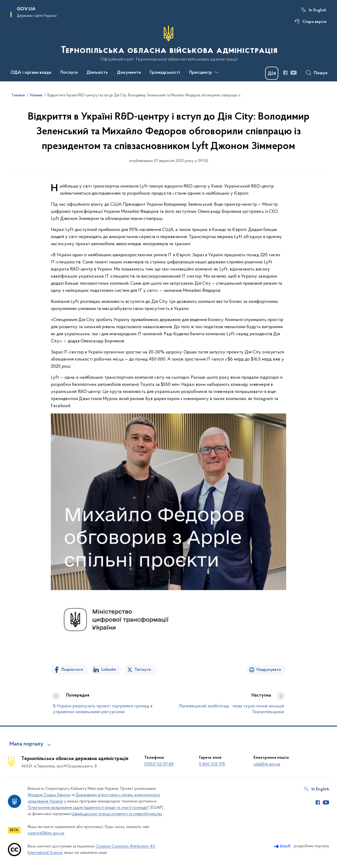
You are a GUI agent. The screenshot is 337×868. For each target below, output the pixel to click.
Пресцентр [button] (200, 73)
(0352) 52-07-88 (159, 764)
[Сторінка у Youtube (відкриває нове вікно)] (294, 73)
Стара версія (314, 22)
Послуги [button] (69, 73)
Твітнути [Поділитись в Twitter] (143, 670)
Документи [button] (129, 73)
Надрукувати (269, 670)
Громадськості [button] (165, 73)
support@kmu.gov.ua (46, 833)
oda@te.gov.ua (267, 764)
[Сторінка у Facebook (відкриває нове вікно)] (285, 73)
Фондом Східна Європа (49, 795)
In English (318, 10)
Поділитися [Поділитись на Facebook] (72, 670)
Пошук (321, 73)
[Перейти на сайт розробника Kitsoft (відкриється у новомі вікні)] (283, 846)
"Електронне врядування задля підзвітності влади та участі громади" (88, 808)
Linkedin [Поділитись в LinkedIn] (109, 670)
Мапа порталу (26, 744)
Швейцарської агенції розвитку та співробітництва (117, 814)
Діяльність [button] (97, 73)
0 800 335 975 (212, 764)
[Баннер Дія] (272, 73)
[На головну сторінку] (169, 44)
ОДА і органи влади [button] (31, 73)
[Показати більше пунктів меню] (216, 72)
